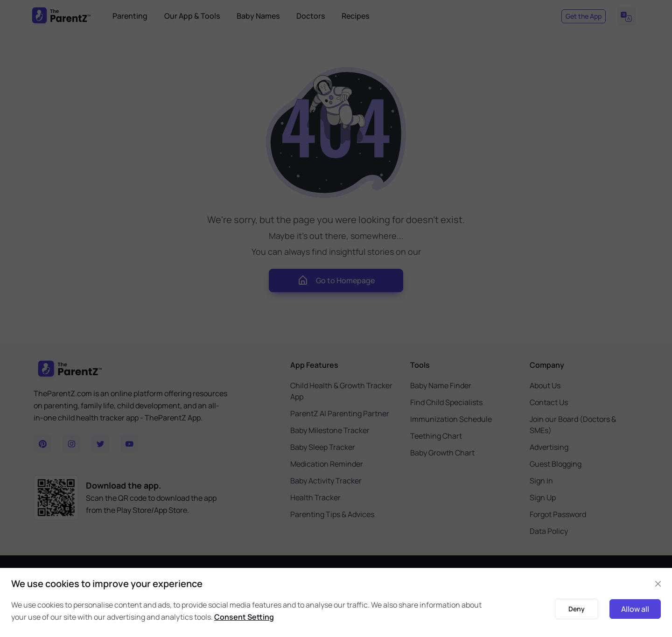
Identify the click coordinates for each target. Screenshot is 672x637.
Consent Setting (244, 617)
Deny (577, 609)
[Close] (658, 584)
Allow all (635, 609)
